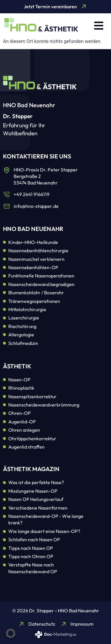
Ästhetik (17, 366)
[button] (99, 26)
